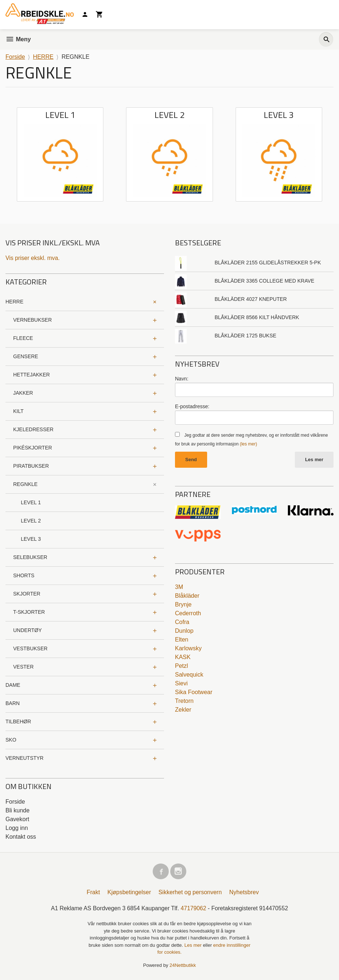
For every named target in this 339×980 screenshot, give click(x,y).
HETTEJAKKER (31, 375)
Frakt (93, 893)
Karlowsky (188, 649)
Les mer (314, 460)
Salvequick (189, 675)
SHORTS (24, 575)
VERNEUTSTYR (24, 758)
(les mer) (248, 444)
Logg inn (17, 828)
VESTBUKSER (30, 648)
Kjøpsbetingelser (129, 893)
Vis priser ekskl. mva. (33, 258)
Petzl (182, 666)
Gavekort (17, 819)
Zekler (183, 710)
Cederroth (188, 614)
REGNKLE (25, 484)
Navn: (182, 379)
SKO (11, 740)
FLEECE (23, 338)
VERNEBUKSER (33, 320)
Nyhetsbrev (244, 893)
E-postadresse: (192, 406)
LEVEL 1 (31, 502)
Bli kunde (18, 810)
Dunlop (184, 631)
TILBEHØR (18, 721)
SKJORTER (27, 594)
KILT (18, 411)
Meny (18, 39)
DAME (13, 685)
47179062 (194, 909)
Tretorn (184, 701)
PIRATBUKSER (31, 466)
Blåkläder (187, 596)
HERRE (14, 302)
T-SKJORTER (29, 612)
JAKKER (23, 393)
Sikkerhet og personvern (190, 893)
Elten (182, 640)
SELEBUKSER (30, 557)
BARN (13, 703)
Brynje (183, 605)
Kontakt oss (21, 837)
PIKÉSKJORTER (33, 448)
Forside (15, 57)
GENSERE (26, 356)
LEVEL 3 (31, 539)
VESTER (23, 667)
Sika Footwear (194, 692)
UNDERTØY (27, 630)
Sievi (181, 684)
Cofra (182, 622)
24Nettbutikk (183, 966)
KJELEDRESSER (33, 429)
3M (179, 587)
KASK (183, 657)
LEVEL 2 (31, 521)
